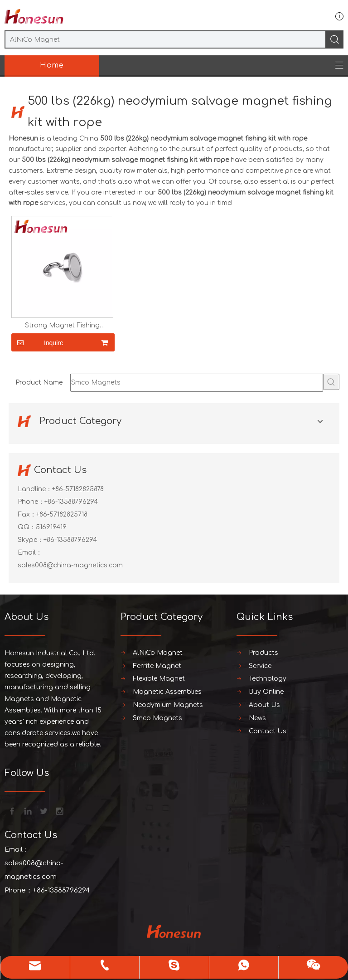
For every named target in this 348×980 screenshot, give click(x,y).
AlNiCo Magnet (158, 653)
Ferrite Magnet (157, 666)
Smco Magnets (157, 718)
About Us (264, 705)
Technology (268, 679)
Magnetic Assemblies (167, 692)
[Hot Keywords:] (331, 382)
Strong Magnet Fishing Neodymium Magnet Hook (62, 326)
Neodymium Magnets (168, 705)
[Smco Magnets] (197, 383)
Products (263, 653)
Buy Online (266, 692)
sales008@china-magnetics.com (70, 565)
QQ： (27, 527)
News (257, 718)
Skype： (31, 540)
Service (260, 666)
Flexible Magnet (159, 679)
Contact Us (268, 731)
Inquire (37, 342)
